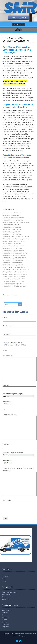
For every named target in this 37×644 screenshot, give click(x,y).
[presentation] (18, 511)
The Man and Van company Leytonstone (16, 270)
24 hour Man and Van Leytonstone (14, 279)
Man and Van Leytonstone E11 (13, 262)
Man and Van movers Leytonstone (14, 246)
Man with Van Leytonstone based (14, 241)
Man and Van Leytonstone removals (15, 258)
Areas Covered (7, 610)
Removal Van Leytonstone (11, 232)
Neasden (5, 613)
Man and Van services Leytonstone (14, 286)
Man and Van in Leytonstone (12, 234)
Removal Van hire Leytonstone (13, 260)
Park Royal (5, 624)
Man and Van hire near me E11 (13, 248)
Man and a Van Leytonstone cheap (14, 251)
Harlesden (5, 617)
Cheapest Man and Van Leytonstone (15, 272)
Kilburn (4, 620)
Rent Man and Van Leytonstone (13, 284)
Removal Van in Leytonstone (12, 229)
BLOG (4, 579)
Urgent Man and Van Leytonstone (14, 267)
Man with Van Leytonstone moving (14, 277)
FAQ (3, 574)
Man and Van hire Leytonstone (13, 220)
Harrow (4, 622)
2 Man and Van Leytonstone (12, 244)
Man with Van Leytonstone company (15, 274)
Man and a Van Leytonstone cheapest (15, 253)
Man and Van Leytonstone (11, 215)
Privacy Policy (6, 595)
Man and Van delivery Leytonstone (14, 255)
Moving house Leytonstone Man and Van (16, 222)
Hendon (4, 615)
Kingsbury (5, 627)
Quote (4, 597)
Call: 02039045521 (19, 18)
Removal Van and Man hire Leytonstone (16, 239)
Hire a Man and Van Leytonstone (13, 281)
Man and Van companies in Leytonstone (16, 237)
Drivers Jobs (6, 599)
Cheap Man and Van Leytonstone (14, 218)
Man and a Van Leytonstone (12, 227)
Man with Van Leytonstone (12, 213)
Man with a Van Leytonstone (12, 225)
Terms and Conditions (9, 592)
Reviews (4, 581)
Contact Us (5, 577)
